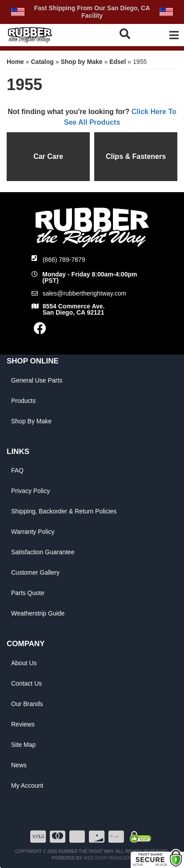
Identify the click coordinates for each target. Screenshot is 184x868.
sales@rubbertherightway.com (84, 293)
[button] (127, 34)
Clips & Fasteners (136, 156)
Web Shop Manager (107, 858)
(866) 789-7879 (64, 260)
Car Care (48, 156)
